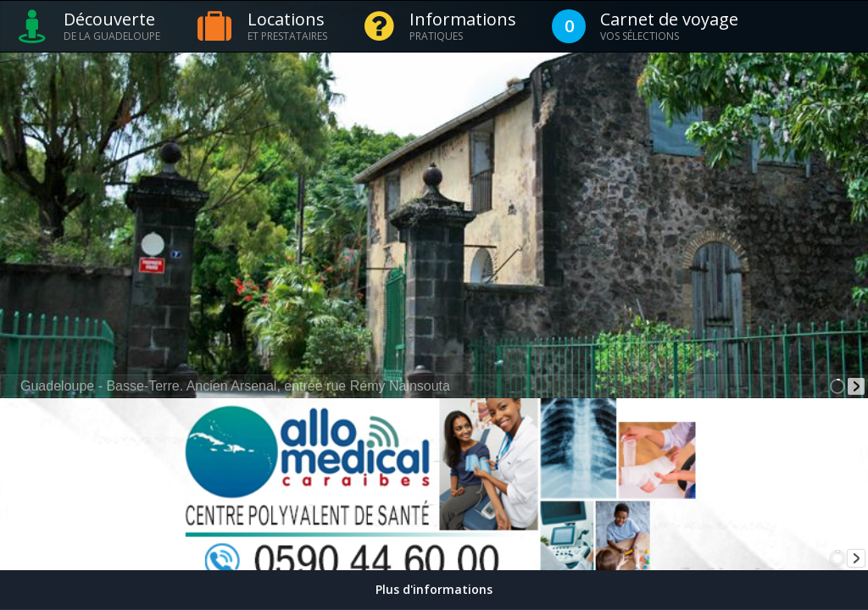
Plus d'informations (434, 589)
